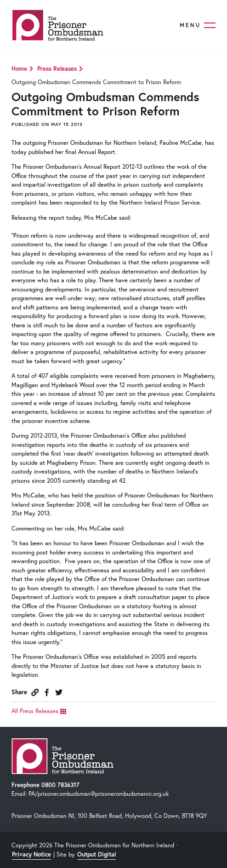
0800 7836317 (60, 785)
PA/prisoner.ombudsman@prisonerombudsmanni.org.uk (99, 794)
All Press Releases (39, 711)
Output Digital (96, 854)
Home (19, 69)
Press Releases (57, 69)
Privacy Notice (31, 854)
